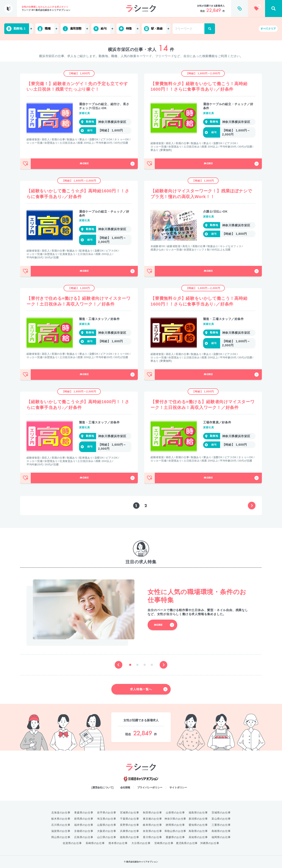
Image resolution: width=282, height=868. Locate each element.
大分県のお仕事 (141, 843)
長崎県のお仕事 (95, 843)
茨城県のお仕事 (221, 813)
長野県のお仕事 (130, 825)
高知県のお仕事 (198, 837)
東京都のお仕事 (152, 819)
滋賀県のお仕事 (61, 831)
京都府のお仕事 (84, 831)
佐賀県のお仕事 (72, 843)
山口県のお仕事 (107, 837)
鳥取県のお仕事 (198, 831)
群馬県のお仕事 (84, 819)
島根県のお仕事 (221, 831)
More (107, 164)
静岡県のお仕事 (175, 825)
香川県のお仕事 (152, 837)
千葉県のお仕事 (130, 819)
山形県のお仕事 (175, 813)
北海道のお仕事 (61, 813)
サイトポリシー (178, 788)
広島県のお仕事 (84, 837)
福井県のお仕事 (84, 825)
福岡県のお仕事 (221, 837)
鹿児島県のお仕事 (187, 843)
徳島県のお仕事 (130, 837)
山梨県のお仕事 (107, 825)
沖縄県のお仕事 (210, 843)
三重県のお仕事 (221, 825)
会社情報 (125, 788)
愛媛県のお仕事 (175, 837)
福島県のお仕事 (198, 813)
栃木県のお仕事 (61, 819)
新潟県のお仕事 (198, 819)
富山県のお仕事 (221, 819)
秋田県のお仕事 (152, 813)
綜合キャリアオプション (141, 779)
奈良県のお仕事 (152, 831)
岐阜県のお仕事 (152, 825)
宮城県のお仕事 (130, 813)
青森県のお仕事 (84, 813)
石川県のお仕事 (61, 825)
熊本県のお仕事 (118, 843)
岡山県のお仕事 (61, 837)
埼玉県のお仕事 (107, 819)
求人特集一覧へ (149, 689)
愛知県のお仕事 (198, 825)
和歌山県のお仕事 (175, 831)
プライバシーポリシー (150, 788)
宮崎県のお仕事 (164, 843)
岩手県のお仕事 (107, 813)
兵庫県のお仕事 (130, 831)
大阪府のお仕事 (107, 831)
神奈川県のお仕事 (175, 819)
